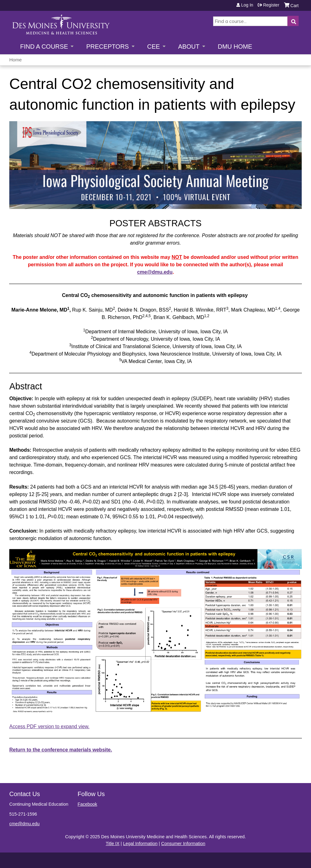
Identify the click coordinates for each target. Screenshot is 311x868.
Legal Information (140, 844)
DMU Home (235, 46)
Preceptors (107, 46)
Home (15, 60)
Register (271, 5)
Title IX (112, 844)
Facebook (87, 804)
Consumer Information (183, 844)
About (189, 46)
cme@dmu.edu (155, 272)
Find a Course (44, 46)
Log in (247, 5)
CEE (153, 46)
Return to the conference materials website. (61, 750)
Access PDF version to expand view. (49, 726)
